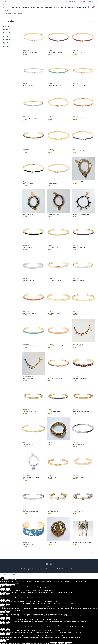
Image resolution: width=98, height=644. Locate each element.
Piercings (6, 46)
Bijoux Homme (8, 40)
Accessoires (49, 7)
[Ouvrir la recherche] (89, 7)
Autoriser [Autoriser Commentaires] (3, 605)
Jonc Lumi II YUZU (28, 444)
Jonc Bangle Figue (28, 151)
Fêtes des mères (16, 7)
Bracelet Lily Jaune (53, 151)
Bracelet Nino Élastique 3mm (81, 215)
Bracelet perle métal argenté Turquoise (31, 478)
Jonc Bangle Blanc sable (54, 313)
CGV (47, 569)
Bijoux (33, 7)
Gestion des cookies (63, 569)
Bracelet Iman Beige (78, 182)
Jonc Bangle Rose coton (54, 280)
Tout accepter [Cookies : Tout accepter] (4, 585)
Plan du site (53, 569)
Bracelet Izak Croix (78, 346)
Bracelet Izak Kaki (28, 379)
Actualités (77, 1)
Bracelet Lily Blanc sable (30, 52)
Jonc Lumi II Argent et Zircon (31, 512)
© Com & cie (73, 569)
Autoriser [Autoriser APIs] (3, 594)
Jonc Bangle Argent (28, 280)
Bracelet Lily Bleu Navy (79, 151)
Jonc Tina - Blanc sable (79, 477)
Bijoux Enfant (7, 43)
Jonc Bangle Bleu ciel (78, 280)
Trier (92, 21)
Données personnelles (38, 569)
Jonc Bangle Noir (28, 247)
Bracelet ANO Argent (79, 444)
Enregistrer (3, 641)
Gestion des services (65, 592)
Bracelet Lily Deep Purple (55, 52)
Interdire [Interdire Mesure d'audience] (8, 618)
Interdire (8, 589)
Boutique (9, 13)
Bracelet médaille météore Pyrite (82, 543)
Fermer (2, 578)
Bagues (6, 30)
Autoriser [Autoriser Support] (3, 634)
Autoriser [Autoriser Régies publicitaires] (3, 623)
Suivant (92, 553)
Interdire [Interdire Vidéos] (8, 639)
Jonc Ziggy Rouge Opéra (79, 379)
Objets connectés (70, 7)
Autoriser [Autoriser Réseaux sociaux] (3, 629)
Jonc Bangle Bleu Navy (79, 247)
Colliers (6, 36)
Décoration (40, 7)
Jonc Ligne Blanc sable (29, 411)
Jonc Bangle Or (77, 313)
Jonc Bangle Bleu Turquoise (31, 346)
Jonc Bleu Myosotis (28, 545)
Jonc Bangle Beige (53, 247)
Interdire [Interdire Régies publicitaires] (8, 623)
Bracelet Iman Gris (28, 215)
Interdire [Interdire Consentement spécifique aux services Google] (8, 612)
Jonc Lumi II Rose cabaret (55, 379)
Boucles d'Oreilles (8, 33)
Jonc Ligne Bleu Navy (54, 411)
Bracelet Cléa (51, 442)
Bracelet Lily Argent (28, 85)
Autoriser (3, 589)
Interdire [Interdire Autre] (8, 600)
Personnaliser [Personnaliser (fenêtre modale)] (69, 643)
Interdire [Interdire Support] (8, 634)
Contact (84, 1)
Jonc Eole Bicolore (78, 512)
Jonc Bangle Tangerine (29, 313)
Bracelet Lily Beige (53, 184)
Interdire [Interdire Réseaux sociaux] (8, 629)
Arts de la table (59, 7)
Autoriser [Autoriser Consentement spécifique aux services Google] (3, 612)
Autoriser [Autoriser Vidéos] (3, 639)
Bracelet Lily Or (52, 118)
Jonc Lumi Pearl (52, 477)
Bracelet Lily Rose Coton (79, 85)
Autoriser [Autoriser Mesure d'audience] (3, 618)
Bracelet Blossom (53, 543)
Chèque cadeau (81, 7)
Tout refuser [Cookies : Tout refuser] (11, 585)
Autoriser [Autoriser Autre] (3, 600)
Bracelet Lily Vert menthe (55, 85)
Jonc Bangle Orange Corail (55, 346)
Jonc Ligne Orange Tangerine (81, 411)
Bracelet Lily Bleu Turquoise (31, 118)
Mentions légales (26, 569)
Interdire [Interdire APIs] (8, 594)
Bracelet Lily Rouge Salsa (80, 52)
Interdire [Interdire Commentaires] (8, 605)
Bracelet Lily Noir (28, 184)
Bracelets (6, 26)
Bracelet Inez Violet (53, 215)
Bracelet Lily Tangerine (79, 118)
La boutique (69, 1)
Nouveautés (26, 7)
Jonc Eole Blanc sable (54, 512)
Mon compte (91, 1)
